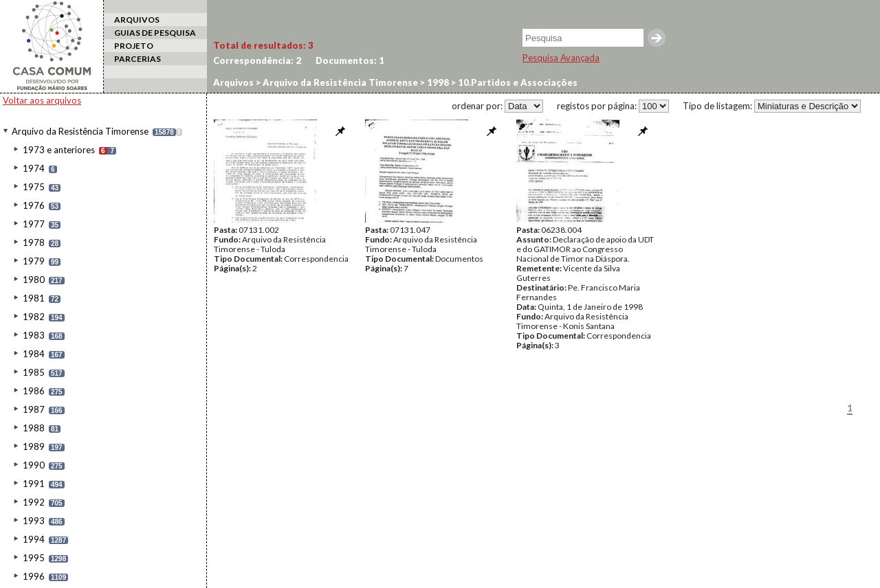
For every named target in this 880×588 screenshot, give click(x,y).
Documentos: (350, 60)
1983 (34, 335)
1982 (34, 317)
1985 (34, 372)
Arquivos (233, 82)
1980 (34, 280)
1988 (34, 428)
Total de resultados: (263, 45)
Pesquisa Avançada (561, 58)
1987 (34, 409)
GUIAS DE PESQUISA (155, 33)
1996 (34, 576)
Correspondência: (257, 60)
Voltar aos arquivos (42, 100)
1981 (34, 298)
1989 (34, 446)
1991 (34, 484)
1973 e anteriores (59, 150)
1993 (34, 521)
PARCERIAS (137, 59)
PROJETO (134, 46)
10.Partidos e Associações (517, 82)
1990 (34, 465)
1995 (34, 558)
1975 (34, 187)
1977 (34, 224)
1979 (34, 261)
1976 (34, 205)
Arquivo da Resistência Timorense (80, 131)
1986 (34, 391)
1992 (34, 502)
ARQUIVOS (137, 20)
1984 (34, 354)
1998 (437, 82)
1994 (34, 539)
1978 (34, 242)
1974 (34, 168)
